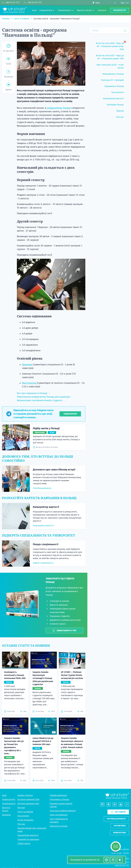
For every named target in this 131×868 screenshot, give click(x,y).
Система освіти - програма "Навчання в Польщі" (57, 19)
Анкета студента (25, 761)
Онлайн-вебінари (58, 761)
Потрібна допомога (42, 488)
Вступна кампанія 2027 (28, 770)
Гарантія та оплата (59, 792)
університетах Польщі (59, 108)
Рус (127, 3)
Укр (122, 3)
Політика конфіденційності (63, 777)
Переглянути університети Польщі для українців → (45, 397)
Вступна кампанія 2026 (28, 766)
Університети (9, 766)
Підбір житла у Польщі (46, 428)
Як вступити (23, 782)
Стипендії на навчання (28, 805)
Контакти (6, 781)
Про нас (21, 790)
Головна (6, 19)
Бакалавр (27, 365)
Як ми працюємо (26, 786)
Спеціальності (9, 770)
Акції (4, 761)
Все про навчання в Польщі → (34, 393)
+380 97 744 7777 (122, 829)
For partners (120, 792)
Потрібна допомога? (116, 785)
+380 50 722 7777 (122, 832)
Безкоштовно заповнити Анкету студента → (41, 400)
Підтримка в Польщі (59, 766)
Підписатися (70, 414)
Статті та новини (22, 19)
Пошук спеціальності (46, 544)
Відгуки (21, 774)
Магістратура (30, 383)
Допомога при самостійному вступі (54, 470)
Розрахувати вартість (43, 526)
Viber (117, 835)
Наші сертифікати (59, 781)
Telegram (125, 835)
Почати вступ (120, 10)
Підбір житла (24, 810)
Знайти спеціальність (43, 563)
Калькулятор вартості (46, 507)
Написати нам (119, 799)
